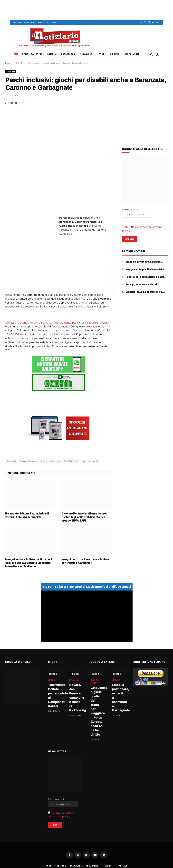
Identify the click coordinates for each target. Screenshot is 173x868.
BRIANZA (52, 54)
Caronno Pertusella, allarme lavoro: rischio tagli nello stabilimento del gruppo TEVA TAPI (84, 517)
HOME (25, 54)
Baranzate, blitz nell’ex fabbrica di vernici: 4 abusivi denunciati (27, 515)
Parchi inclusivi (71, 461)
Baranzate (11, 461)
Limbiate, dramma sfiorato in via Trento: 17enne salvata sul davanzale (144, 292)
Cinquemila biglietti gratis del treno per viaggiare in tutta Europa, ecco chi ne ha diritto (97, 711)
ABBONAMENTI (30, 22)
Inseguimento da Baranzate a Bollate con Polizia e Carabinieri (85, 561)
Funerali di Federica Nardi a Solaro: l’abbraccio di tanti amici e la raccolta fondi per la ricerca (146, 277)
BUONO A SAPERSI (99, 674)
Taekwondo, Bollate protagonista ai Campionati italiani (55, 695)
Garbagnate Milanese (51, 461)
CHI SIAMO (17, 22)
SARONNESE (86, 54)
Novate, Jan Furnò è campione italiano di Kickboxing (76, 697)
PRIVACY (123, 865)
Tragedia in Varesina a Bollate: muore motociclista (143, 262)
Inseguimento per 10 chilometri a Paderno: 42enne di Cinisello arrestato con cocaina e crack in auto (145, 269)
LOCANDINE (76, 865)
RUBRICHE (114, 54)
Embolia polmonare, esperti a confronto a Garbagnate (118, 697)
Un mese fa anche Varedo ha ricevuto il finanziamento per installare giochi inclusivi (56, 322)
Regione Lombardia (90, 461)
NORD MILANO (68, 54)
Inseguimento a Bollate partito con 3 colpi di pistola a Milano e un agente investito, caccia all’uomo (29, 563)
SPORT (101, 54)
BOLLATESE (37, 54)
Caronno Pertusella (29, 461)
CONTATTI (55, 22)
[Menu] (16, 54)
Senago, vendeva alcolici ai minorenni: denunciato (141, 284)
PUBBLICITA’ (43, 22)
